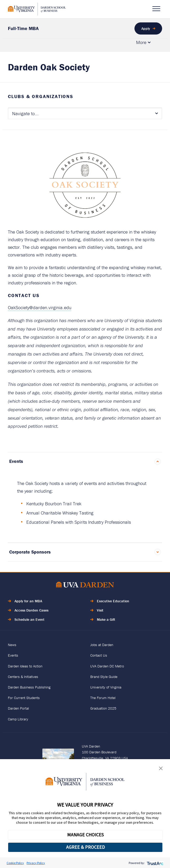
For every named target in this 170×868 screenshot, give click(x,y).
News (12, 645)
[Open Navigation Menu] (156, 9)
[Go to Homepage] (37, 9)
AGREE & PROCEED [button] (85, 847)
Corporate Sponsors (30, 552)
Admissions (57, 45)
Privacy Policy (36, 863)
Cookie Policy (15, 863)
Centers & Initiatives (23, 677)
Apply (146, 28)
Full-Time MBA (23, 28)
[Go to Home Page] (85, 586)
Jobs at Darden (102, 645)
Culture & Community (105, 45)
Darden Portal (18, 708)
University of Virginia (106, 687)
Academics (18, 45)
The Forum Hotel (103, 698)
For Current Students (24, 698)
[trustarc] (155, 863)
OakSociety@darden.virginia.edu (40, 307)
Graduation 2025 (103, 708)
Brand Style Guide (104, 677)
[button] (161, 770)
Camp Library (18, 719)
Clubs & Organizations (41, 96)
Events (16, 461)
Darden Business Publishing (29, 687)
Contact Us (99, 655)
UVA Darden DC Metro (107, 666)
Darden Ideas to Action (25, 666)
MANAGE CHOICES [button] (85, 835)
